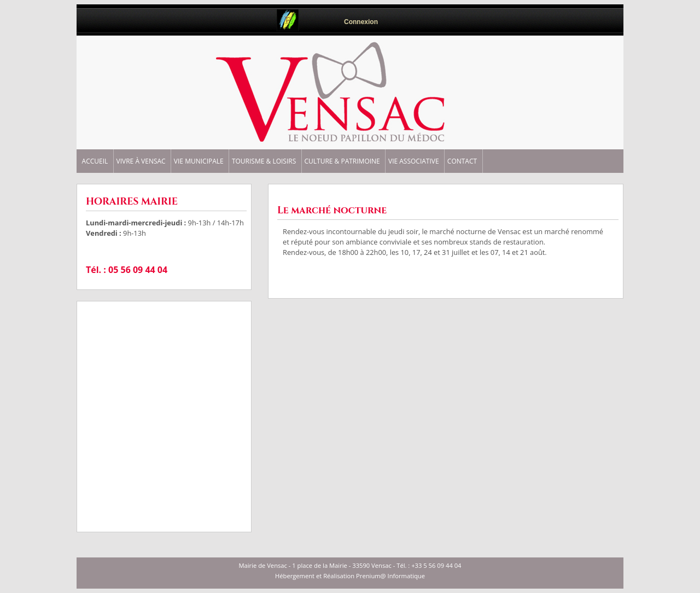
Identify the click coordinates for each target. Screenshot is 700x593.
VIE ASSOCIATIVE (414, 161)
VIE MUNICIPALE (199, 161)
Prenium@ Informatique (390, 576)
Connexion (361, 22)
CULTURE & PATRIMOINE (342, 161)
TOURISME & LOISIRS (264, 161)
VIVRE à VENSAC (141, 161)
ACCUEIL (95, 161)
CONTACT (462, 161)
